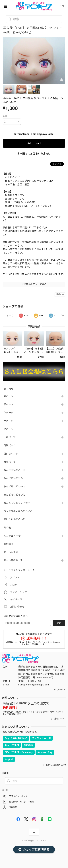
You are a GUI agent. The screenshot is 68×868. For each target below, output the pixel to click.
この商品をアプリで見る (34, 284)
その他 (7, 528)
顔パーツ (8, 404)
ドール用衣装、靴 (13, 560)
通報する (60, 294)
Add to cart (34, 143)
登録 (59, 623)
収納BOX (8, 544)
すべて (10, 316)
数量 (5, 116)
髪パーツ (8, 396)
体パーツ (8, 413)
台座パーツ (10, 462)
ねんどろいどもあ (13, 478)
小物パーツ (10, 437)
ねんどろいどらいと (15, 495)
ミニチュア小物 (12, 536)
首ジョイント (11, 454)
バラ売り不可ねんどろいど (18, 511)
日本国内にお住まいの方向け (34, 154)
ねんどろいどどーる (15, 470)
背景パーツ (10, 445)
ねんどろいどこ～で (15, 487)
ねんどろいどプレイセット (18, 503)
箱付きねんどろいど (15, 519)
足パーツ (8, 429)
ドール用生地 (11, 552)
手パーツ (8, 421)
